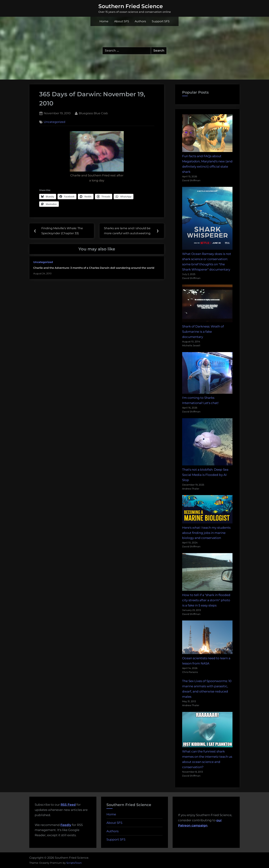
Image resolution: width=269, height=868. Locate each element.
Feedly (66, 825)
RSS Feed (68, 805)
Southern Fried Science (131, 6)
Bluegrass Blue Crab (93, 113)
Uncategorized (54, 122)
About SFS (122, 21)
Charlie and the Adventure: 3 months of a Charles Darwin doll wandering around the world (94, 268)
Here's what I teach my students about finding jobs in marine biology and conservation (206, 533)
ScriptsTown (74, 863)
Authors (140, 21)
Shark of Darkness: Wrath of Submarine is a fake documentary (203, 332)
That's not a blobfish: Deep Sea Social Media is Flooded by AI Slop (205, 475)
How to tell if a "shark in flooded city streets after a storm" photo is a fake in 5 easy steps (206, 600)
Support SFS (161, 21)
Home (104, 21)
